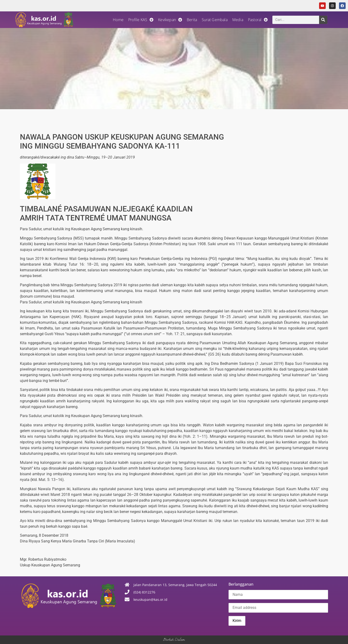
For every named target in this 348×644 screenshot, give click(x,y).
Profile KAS (141, 20)
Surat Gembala (215, 20)
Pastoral (258, 20)
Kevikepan (170, 20)
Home (118, 20)
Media (238, 20)
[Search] (323, 20)
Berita (192, 20)
